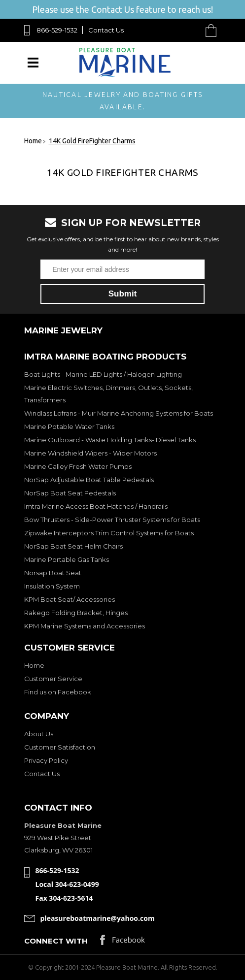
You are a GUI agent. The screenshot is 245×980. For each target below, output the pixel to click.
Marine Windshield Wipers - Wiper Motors (90, 453)
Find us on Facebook (58, 692)
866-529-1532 (57, 30)
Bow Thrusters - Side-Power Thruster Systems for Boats (112, 520)
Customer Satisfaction (60, 747)
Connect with (56, 941)
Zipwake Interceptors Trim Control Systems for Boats (109, 533)
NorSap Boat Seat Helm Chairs (73, 546)
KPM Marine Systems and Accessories (85, 626)
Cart (213, 30)
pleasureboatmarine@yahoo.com (98, 918)
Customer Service (53, 679)
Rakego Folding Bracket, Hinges (76, 613)
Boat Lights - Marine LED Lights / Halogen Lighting (103, 374)
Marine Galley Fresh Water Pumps (78, 466)
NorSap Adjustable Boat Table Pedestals (89, 480)
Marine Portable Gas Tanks (67, 559)
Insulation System (52, 586)
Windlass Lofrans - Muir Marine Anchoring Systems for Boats (119, 413)
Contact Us (106, 30)
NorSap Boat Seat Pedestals (70, 493)
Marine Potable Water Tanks (69, 426)
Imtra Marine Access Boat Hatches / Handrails (96, 506)
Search (188, 30)
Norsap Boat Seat (53, 573)
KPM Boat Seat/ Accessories (70, 599)
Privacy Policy (46, 760)
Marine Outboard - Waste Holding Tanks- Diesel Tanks (110, 440)
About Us (39, 734)
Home (34, 665)
